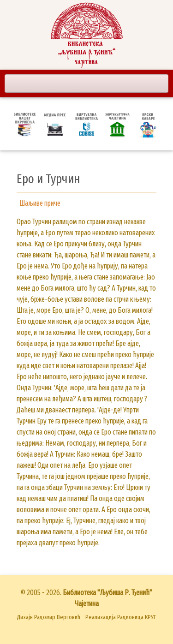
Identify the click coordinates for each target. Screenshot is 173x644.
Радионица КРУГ (137, 617)
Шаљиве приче (40, 203)
